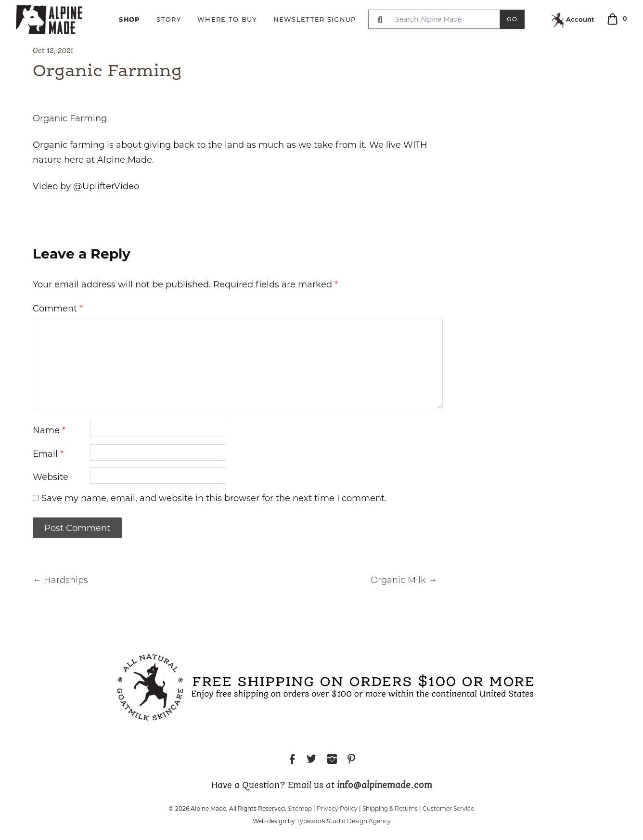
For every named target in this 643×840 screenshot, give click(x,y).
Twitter (311, 760)
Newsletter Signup (315, 19)
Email (48, 454)
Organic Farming (70, 118)
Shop (129, 19)
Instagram (332, 760)
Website (51, 477)
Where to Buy (227, 19)
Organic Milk (404, 581)
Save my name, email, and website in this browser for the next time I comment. (214, 498)
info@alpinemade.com (385, 786)
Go (512, 19)
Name (49, 430)
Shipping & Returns (390, 808)
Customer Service (448, 808)
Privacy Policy (337, 808)
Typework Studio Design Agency (344, 821)
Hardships (60, 581)
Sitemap (300, 808)
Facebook (292, 760)
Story (169, 19)
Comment (58, 309)
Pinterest (351, 760)
